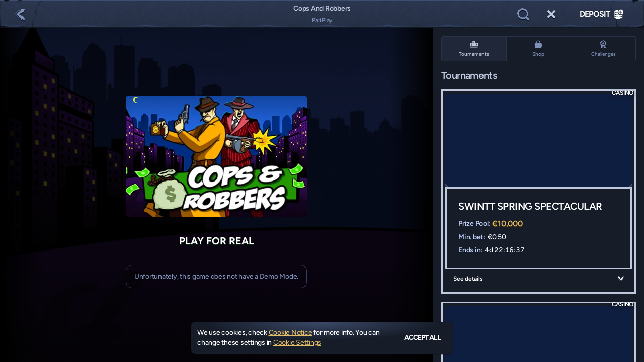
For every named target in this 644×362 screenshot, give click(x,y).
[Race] (551, 14)
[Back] (20, 14)
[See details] (621, 279)
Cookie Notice (291, 333)
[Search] (523, 14)
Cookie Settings (297, 343)
